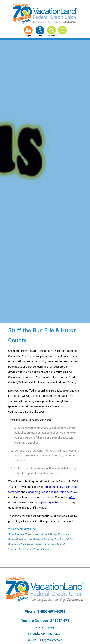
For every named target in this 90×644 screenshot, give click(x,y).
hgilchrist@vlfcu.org (51, 502)
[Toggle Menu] (64, 30)
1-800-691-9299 (51, 611)
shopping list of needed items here (50, 492)
